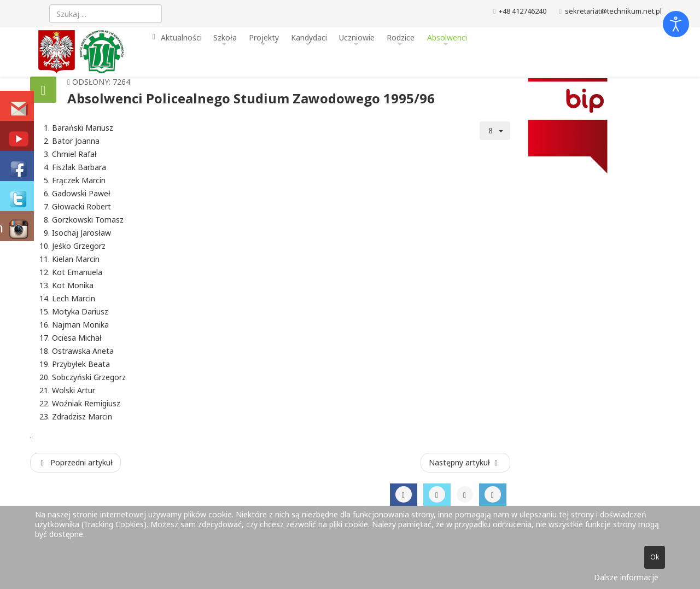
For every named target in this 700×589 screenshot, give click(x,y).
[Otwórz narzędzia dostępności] (676, 24)
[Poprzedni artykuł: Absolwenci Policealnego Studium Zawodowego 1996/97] (75, 463)
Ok (655, 557)
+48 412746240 (523, 11)
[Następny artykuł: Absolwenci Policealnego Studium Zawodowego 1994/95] (465, 463)
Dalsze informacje (626, 577)
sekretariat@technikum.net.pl (613, 11)
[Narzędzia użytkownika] (495, 131)
